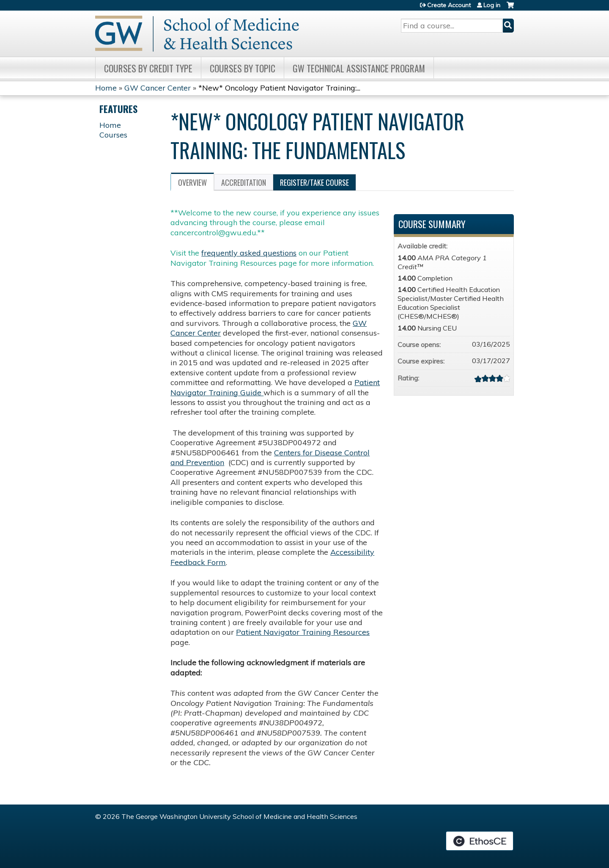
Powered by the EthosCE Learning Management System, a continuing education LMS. (480, 841)
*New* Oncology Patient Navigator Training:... (279, 88)
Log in (492, 5)
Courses (113, 135)
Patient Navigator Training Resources (303, 632)
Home (106, 88)
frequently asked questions (249, 253)
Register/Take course (314, 182)
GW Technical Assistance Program (359, 68)
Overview (192, 182)
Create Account (449, 5)
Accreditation (244, 182)
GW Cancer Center (158, 88)
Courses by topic (243, 68)
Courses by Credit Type (148, 68)
